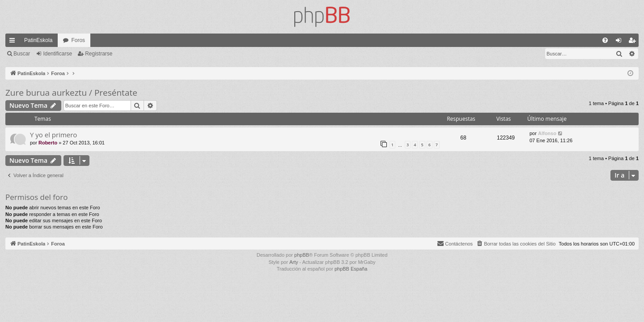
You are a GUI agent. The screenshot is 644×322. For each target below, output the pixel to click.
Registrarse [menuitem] (634, 42)
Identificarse (57, 54)
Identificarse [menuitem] (621, 42)
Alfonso (547, 133)
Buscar (22, 54)
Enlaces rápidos (14, 42)
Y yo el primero (53, 135)
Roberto (48, 143)
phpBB (302, 255)
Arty (294, 262)
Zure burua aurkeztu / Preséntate (71, 93)
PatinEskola (38, 40)
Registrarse (99, 54)
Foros (78, 40)
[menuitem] (605, 40)
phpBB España (351, 269)
